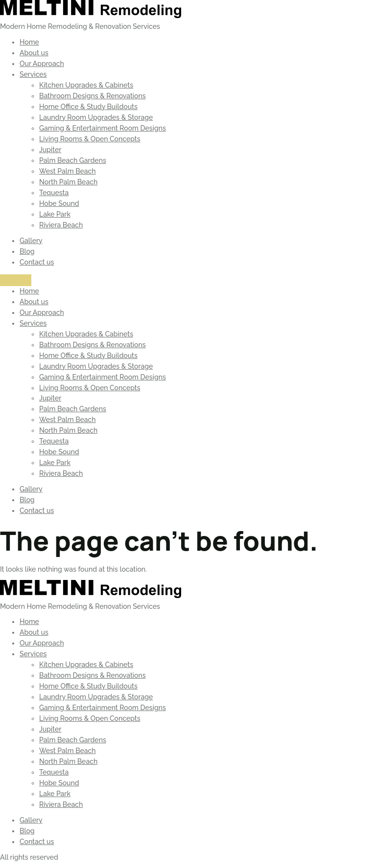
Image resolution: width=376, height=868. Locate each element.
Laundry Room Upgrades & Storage (96, 117)
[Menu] (16, 280)
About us (34, 53)
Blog (27, 251)
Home (29, 42)
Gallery (31, 241)
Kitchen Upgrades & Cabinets (86, 85)
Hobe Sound (59, 203)
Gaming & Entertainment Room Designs (103, 128)
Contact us (37, 262)
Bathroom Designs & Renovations (93, 96)
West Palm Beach (68, 171)
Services (33, 74)
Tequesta (54, 193)
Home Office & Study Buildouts (88, 107)
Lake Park (55, 214)
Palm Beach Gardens (73, 160)
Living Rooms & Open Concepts (90, 139)
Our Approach (42, 64)
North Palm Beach (68, 182)
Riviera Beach (61, 225)
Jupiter (50, 150)
